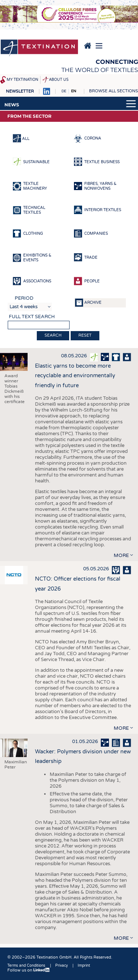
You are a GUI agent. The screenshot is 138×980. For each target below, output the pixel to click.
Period (24, 298)
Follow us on (29, 970)
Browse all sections (114, 91)
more (121, 556)
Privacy (61, 966)
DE (64, 91)
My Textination (22, 80)
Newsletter (20, 91)
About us (59, 80)
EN (74, 91)
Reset (85, 335)
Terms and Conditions (26, 966)
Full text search (32, 317)
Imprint (84, 966)
